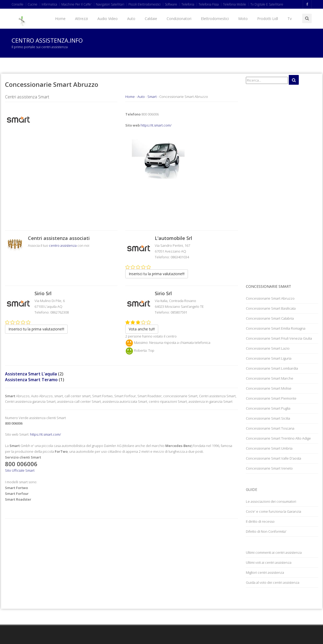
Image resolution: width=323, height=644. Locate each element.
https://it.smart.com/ (156, 125)
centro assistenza (63, 245)
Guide (252, 489)
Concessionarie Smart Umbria (269, 448)
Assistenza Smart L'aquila (31, 374)
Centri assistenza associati (59, 238)
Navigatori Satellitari (110, 4)
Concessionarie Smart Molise (269, 388)
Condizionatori (179, 19)
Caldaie (151, 19)
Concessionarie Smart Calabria (270, 318)
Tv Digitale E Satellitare (267, 4)
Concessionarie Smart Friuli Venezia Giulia (279, 338)
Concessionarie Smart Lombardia (272, 368)
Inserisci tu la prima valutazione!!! (157, 274)
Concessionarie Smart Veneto (269, 468)
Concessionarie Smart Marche (270, 378)
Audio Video (108, 19)
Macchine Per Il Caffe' (76, 4)
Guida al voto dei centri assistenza (273, 582)
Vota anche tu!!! (142, 329)
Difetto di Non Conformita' (266, 531)
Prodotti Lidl (268, 19)
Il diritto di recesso (260, 521)
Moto (243, 19)
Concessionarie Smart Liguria (269, 358)
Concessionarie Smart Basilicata (271, 308)
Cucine (33, 4)
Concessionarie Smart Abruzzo (270, 298)
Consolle (18, 4)
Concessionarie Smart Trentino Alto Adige (278, 438)
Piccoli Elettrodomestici (145, 4)
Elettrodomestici (215, 19)
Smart (152, 97)
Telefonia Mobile (235, 4)
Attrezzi (81, 19)
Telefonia (188, 4)
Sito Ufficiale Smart (20, 470)
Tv (290, 19)
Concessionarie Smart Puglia (268, 408)
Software (171, 4)
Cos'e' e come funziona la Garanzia (274, 511)
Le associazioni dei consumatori (271, 501)
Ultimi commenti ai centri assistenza (274, 552)
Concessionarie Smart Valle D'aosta (274, 458)
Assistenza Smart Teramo (31, 380)
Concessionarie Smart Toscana (270, 428)
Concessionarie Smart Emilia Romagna (276, 328)
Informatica (49, 4)
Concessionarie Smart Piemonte (271, 398)
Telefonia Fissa (209, 4)
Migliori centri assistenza (265, 572)
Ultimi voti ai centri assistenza (269, 562)
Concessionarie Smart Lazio (268, 348)
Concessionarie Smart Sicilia (268, 418)
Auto (131, 19)
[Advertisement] (61, 175)
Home (60, 19)
